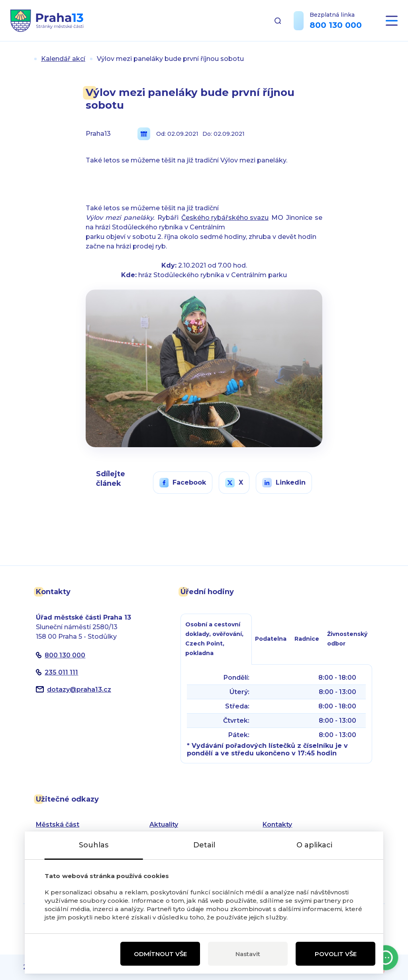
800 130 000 (336, 25)
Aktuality (164, 824)
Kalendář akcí (63, 59)
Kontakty (277, 824)
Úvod (26, 59)
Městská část (58, 824)
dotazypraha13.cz (79, 690)
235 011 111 (61, 672)
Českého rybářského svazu (225, 218)
